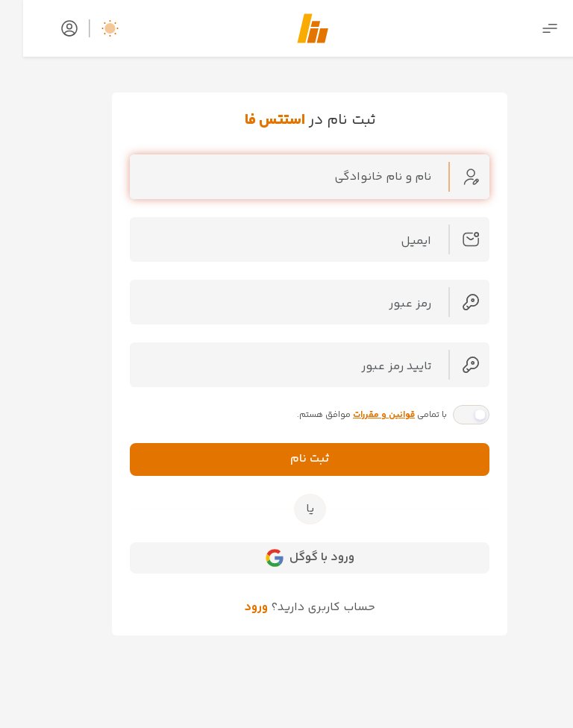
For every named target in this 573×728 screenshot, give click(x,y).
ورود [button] (233, 608)
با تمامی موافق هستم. (349, 415)
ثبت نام (287, 459)
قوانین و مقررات (361, 415)
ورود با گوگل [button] (287, 558)
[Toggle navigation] (527, 29)
